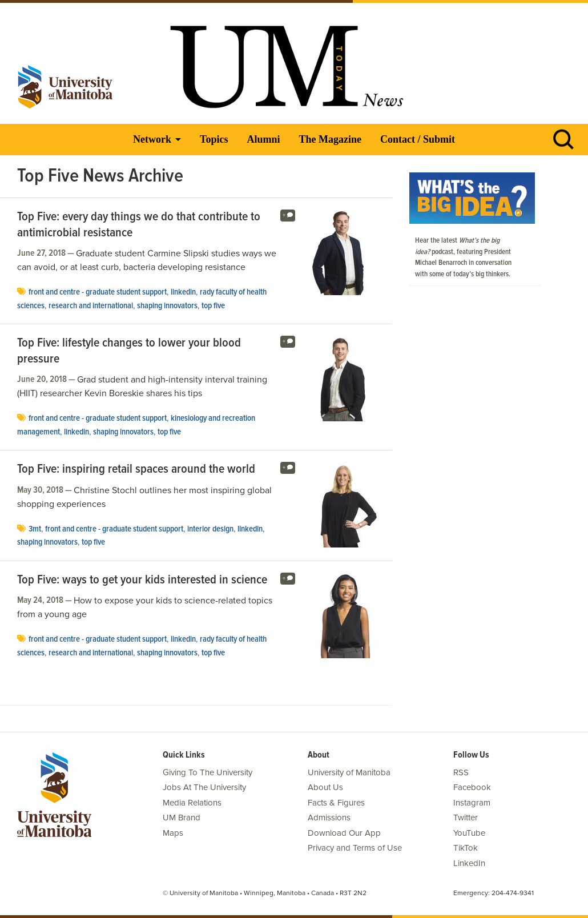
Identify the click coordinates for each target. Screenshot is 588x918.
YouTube (469, 833)
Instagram (472, 803)
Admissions (329, 818)
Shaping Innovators (167, 306)
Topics (214, 139)
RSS (461, 772)
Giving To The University (208, 772)
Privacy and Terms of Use (355, 848)
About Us (325, 787)
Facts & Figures (336, 803)
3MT (35, 529)
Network (152, 139)
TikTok (466, 848)
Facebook (472, 787)
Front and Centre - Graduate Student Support (98, 292)
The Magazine (330, 139)
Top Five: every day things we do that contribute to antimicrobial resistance (139, 225)
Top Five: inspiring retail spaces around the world (136, 470)
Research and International (91, 306)
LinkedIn (183, 292)
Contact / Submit (418, 139)
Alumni (263, 139)
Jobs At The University (204, 787)
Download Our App (344, 833)
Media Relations (192, 803)
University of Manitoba (349, 772)
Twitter (466, 818)
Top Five (213, 306)
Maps (173, 833)
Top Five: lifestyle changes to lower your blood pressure (129, 351)
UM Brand (182, 818)
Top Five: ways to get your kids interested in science (142, 581)
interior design (210, 529)
